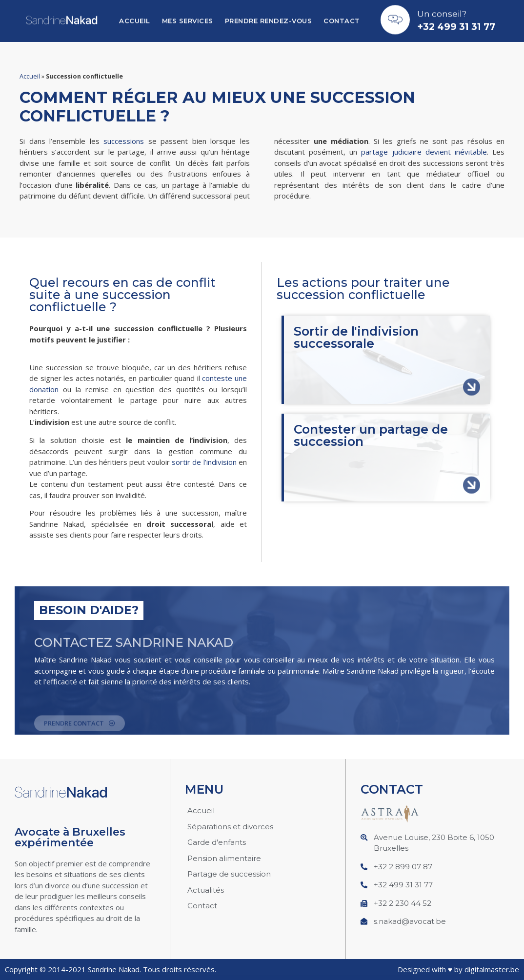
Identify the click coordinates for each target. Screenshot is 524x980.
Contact (342, 18)
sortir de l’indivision (204, 462)
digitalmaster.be (492, 969)
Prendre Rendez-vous (269, 18)
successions (124, 141)
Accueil (135, 18)
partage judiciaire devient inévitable (424, 152)
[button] (80, 728)
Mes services (188, 18)
